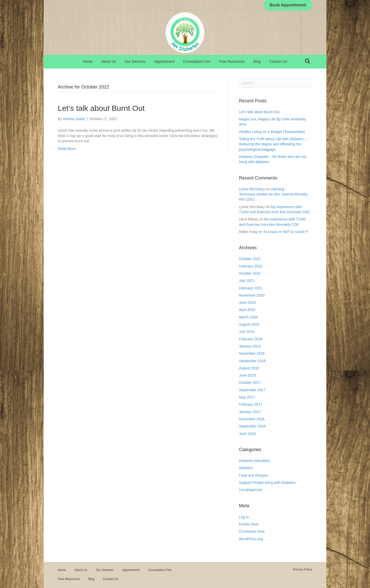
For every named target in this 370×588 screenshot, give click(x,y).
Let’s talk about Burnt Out (101, 108)
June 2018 (247, 375)
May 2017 (247, 397)
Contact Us (278, 61)
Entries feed (249, 524)
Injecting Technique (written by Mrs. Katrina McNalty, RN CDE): (274, 194)
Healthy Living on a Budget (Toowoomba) (272, 132)
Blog (257, 61)
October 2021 (250, 273)
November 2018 (252, 353)
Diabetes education (254, 461)
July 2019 (247, 332)
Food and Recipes (254, 475)
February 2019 (251, 339)
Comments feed (252, 531)
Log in (244, 517)
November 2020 (252, 295)
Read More (67, 149)
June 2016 (247, 434)
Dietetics (246, 468)
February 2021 (251, 288)
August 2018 (249, 368)
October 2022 (250, 259)
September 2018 (252, 361)
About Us (109, 61)
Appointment (164, 61)
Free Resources (232, 61)
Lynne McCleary (252, 189)
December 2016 (252, 419)
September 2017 (252, 390)
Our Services (135, 61)
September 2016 (252, 426)
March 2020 (248, 317)
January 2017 (250, 412)
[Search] (308, 61)
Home (88, 61)
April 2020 (247, 310)
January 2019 (250, 346)
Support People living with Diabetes (267, 483)
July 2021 (247, 281)
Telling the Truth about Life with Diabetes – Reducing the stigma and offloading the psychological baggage (273, 144)
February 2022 (251, 266)
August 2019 (249, 324)
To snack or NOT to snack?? (286, 232)
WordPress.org (251, 539)
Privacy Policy (303, 569)
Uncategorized (251, 490)
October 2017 (250, 382)
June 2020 (247, 302)
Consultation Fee (197, 61)
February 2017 (251, 404)
